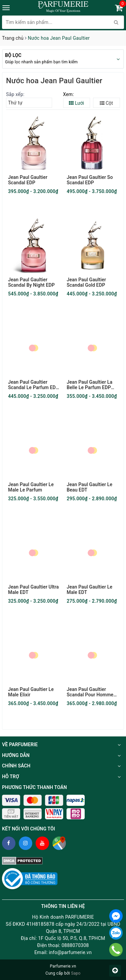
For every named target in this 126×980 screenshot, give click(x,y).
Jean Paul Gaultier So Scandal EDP (90, 180)
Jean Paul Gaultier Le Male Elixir (31, 692)
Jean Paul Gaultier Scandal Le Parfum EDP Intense (33, 385)
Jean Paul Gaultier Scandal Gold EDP (87, 282)
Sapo (76, 973)
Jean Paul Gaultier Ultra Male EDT (33, 590)
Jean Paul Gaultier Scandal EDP (28, 180)
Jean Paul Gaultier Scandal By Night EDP (31, 282)
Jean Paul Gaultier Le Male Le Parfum (31, 487)
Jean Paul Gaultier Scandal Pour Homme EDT (90, 692)
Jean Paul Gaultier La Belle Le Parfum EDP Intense (90, 385)
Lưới (76, 103)
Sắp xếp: (15, 94)
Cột (106, 103)
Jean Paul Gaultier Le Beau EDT (90, 487)
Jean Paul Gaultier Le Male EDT (90, 590)
